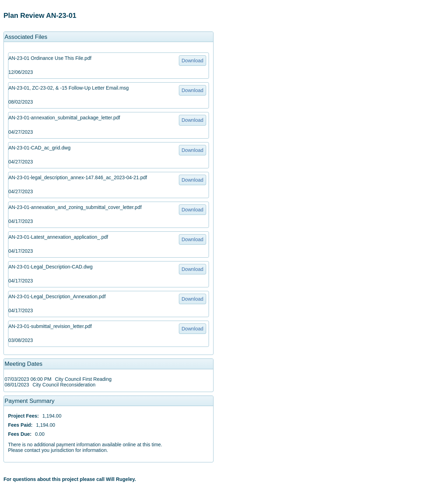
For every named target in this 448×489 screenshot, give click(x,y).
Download (192, 61)
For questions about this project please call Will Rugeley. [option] (70, 479)
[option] (108, 16)
